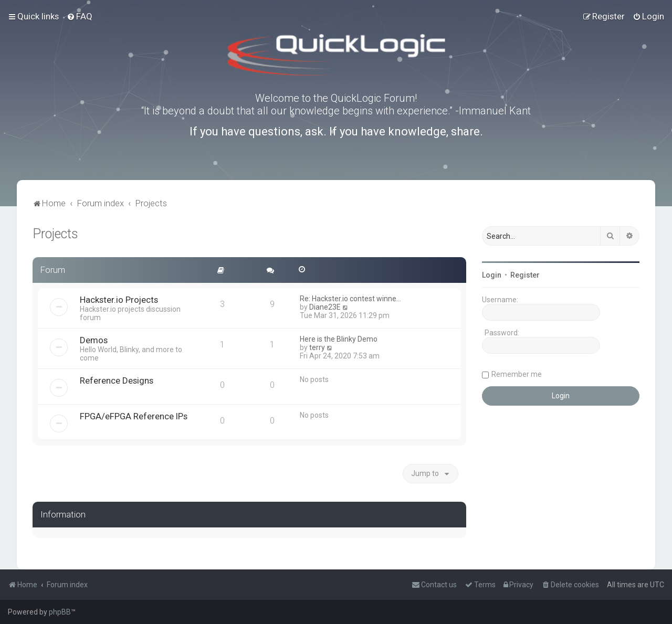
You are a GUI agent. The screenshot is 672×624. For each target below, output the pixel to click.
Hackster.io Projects (119, 300)
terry (317, 347)
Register (525, 275)
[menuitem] (80, 16)
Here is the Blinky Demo (339, 339)
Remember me (517, 374)
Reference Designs (117, 380)
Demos (94, 340)
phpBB (60, 612)
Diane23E (325, 307)
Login (492, 275)
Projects (55, 234)
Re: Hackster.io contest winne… (350, 299)
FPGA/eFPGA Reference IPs (134, 416)
